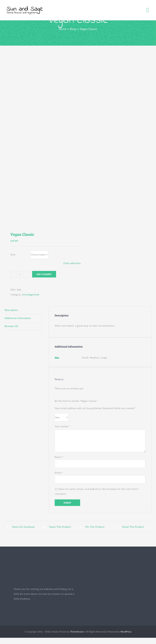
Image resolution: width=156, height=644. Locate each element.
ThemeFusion (77, 632)
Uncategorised (31, 295)
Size (13, 255)
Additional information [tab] (18, 318)
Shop (73, 29)
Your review (62, 426)
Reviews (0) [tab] (11, 326)
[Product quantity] (20, 274)
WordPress (126, 632)
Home (63, 29)
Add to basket (44, 274)
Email (59, 473)
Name (59, 457)
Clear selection (72, 263)
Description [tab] (11, 310)
